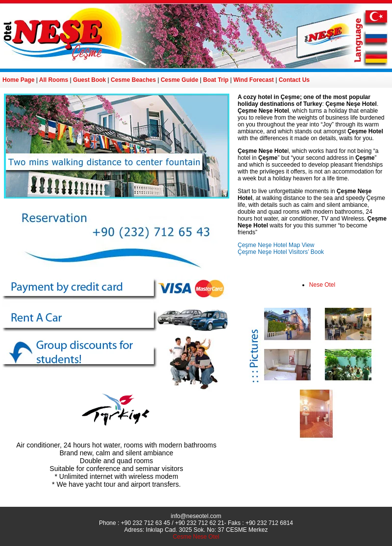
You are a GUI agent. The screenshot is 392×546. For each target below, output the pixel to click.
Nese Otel (322, 285)
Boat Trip (216, 80)
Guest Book (89, 80)
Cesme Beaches (133, 80)
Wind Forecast (254, 80)
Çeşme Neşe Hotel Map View (276, 245)
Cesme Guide (180, 80)
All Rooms (54, 80)
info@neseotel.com (196, 516)
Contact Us (294, 80)
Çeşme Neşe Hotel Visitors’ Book (281, 252)
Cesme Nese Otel (196, 537)
